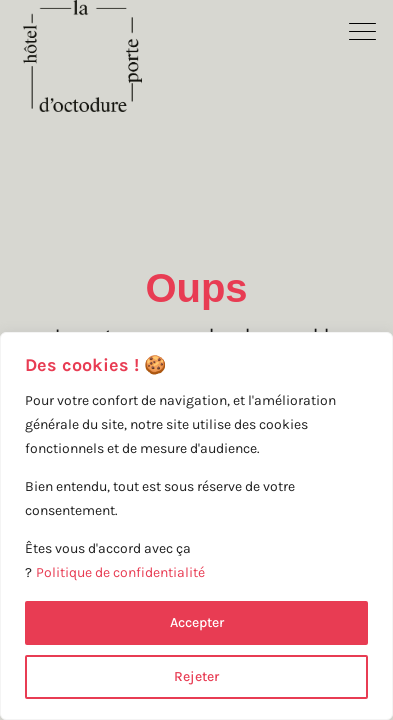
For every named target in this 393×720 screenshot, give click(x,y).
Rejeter (196, 676)
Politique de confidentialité (120, 572)
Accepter (197, 622)
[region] (196, 526)
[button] (363, 30)
